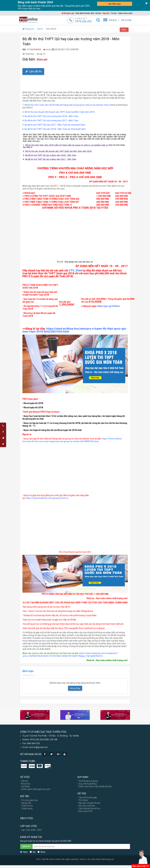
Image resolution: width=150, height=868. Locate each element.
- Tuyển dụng (26, 808)
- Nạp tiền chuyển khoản (89, 803)
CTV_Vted (75, 270)
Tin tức (114, 13)
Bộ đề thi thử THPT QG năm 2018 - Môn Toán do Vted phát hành (55, 129)
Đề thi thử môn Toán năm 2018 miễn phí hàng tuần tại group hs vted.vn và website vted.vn (68, 105)
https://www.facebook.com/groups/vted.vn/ (47, 498)
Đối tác (98, 13)
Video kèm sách (125, 13)
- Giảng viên (26, 803)
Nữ (33, 852)
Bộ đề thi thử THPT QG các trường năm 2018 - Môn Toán (51, 116)
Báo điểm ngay (115, 4)
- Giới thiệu (25, 786)
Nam (24, 852)
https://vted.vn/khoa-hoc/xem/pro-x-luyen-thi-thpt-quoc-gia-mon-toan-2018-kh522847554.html (75, 330)
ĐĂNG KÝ (26, 846)
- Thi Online (83, 800)
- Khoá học (25, 784)
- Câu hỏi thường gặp (87, 797)
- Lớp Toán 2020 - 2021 (31, 830)
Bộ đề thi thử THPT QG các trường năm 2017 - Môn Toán (51, 121)
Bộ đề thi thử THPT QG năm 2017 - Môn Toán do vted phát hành (55, 125)
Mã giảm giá (68, 13)
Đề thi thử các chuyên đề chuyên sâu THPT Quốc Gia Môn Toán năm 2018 (60, 112)
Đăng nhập (126, 20)
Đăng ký (113, 20)
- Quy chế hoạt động (87, 784)
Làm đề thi (33, 71)
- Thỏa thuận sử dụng (88, 781)
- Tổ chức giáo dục (29, 800)
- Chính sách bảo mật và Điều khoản (95, 786)
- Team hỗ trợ (26, 806)
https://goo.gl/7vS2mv (109, 306)
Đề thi (40, 29)
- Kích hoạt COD (85, 811)
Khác (41, 852)
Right (124, 30)
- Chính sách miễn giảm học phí (35, 789)
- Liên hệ (24, 781)
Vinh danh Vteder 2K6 (85, 13)
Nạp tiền (106, 13)
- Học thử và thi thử (86, 806)
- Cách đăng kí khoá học (89, 808)
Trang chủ (28, 29)
